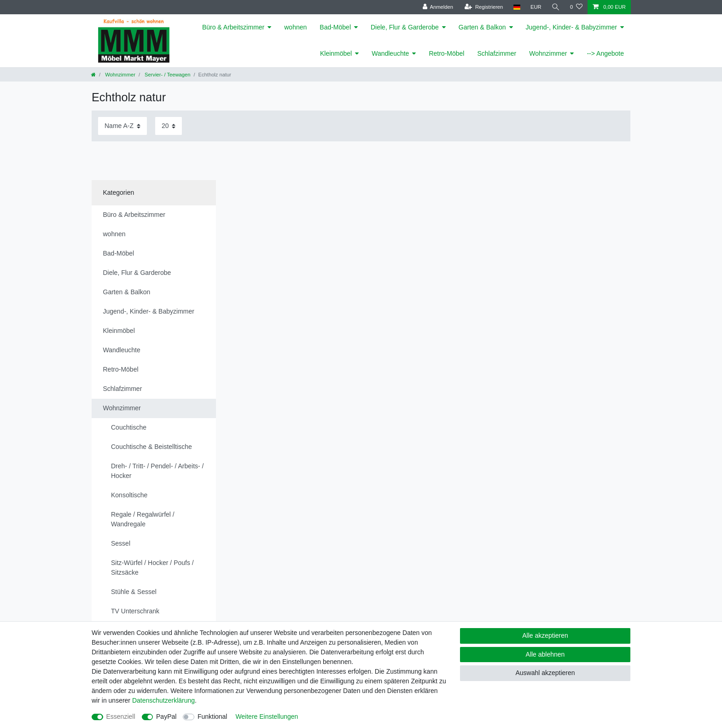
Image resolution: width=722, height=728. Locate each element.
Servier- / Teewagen (167, 75)
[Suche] (556, 7)
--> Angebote (605, 53)
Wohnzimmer (548, 53)
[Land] (516, 7)
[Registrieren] (484, 7)
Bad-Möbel (335, 27)
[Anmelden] (438, 7)
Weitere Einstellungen (267, 716)
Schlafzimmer (497, 53)
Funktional (213, 716)
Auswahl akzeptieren (545, 673)
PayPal (166, 716)
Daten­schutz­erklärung (163, 700)
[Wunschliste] (576, 7)
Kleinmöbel (336, 53)
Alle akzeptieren (545, 635)
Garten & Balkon (482, 27)
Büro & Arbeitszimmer (233, 27)
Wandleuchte (390, 53)
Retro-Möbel (446, 53)
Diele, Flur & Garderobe (405, 27)
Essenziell (121, 716)
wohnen (295, 27)
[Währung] (536, 7)
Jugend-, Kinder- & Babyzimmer (571, 27)
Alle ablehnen (545, 654)
